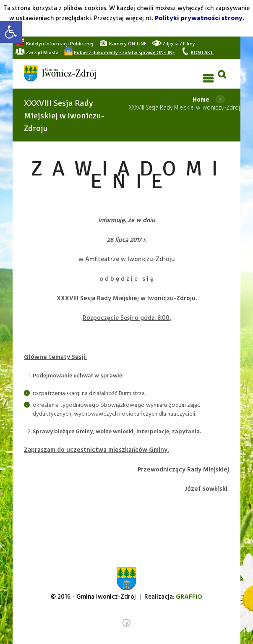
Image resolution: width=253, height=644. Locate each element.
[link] (11, 32)
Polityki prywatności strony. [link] (200, 18)
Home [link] (201, 99)
